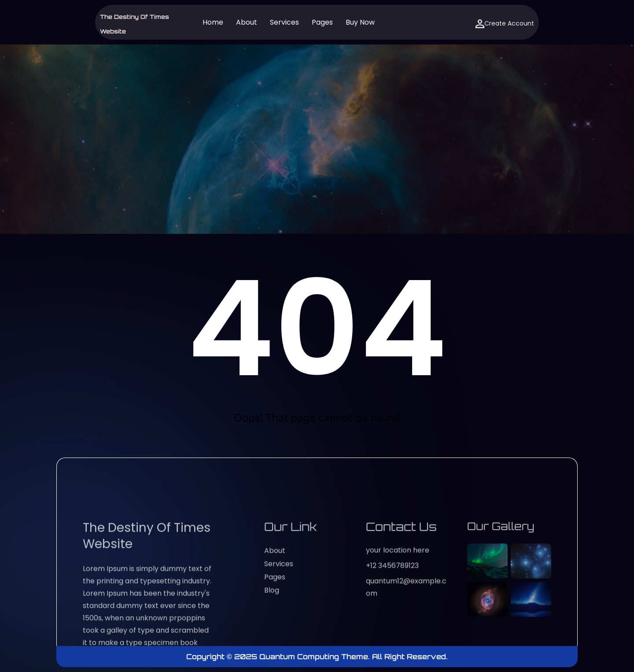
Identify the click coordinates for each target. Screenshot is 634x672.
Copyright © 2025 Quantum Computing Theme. (279, 657)
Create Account (505, 24)
